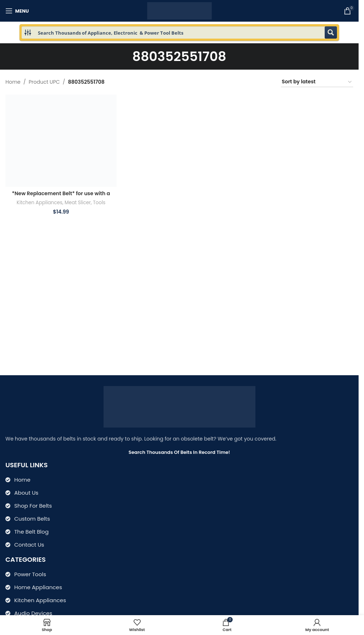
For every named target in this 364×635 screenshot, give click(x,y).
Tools (99, 203)
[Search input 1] (180, 32)
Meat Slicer (78, 203)
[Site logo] (179, 10)
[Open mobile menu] (17, 11)
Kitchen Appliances (40, 203)
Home (13, 82)
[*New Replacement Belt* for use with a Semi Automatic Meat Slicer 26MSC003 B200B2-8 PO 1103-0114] (61, 141)
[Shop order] (317, 82)
